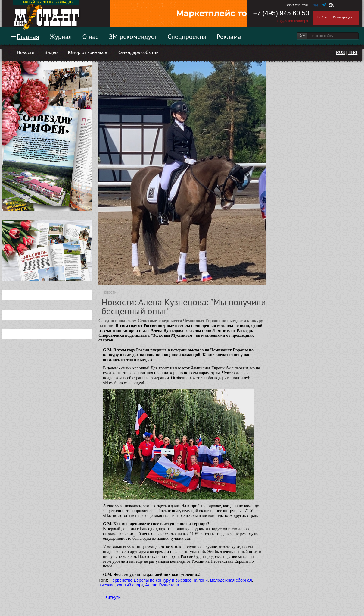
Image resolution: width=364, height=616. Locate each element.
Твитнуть (112, 597)
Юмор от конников (87, 52)
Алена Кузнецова (162, 585)
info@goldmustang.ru (292, 21)
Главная (28, 36)
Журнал (61, 36)
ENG (353, 52)
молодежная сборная (231, 580)
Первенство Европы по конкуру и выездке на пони (159, 580)
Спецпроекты (187, 36)
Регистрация (343, 17)
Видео (51, 52)
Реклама (229, 36)
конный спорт (130, 585)
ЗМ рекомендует (133, 36)
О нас (90, 36)
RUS (341, 52)
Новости (26, 52)
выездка (106, 585)
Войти (322, 17)
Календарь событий (138, 52)
